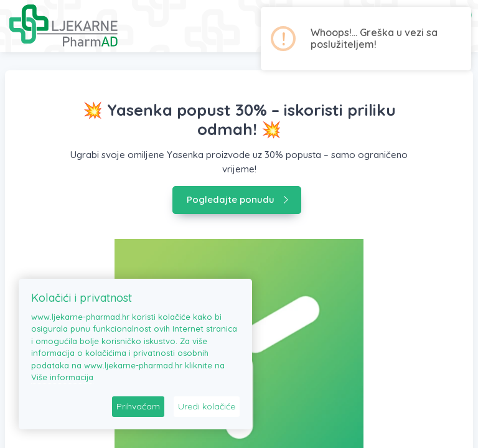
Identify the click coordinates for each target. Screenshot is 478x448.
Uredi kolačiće (207, 406)
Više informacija (62, 377)
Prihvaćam (138, 406)
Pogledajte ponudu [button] (238, 199)
